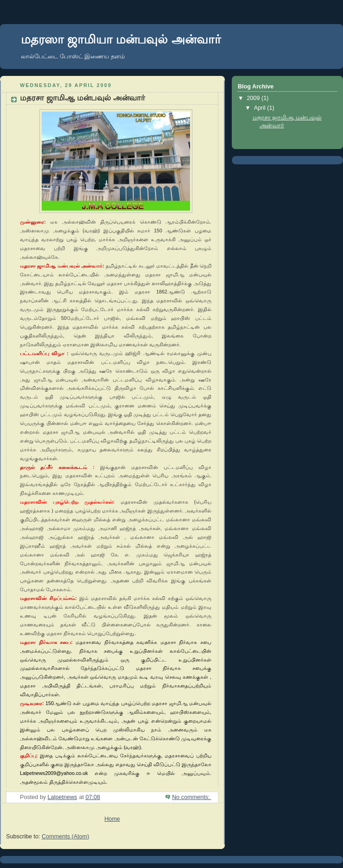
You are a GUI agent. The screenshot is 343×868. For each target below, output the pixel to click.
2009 (254, 98)
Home (112, 819)
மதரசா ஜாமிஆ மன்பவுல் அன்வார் (83, 98)
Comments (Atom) (65, 837)
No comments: (192, 797)
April (261, 108)
